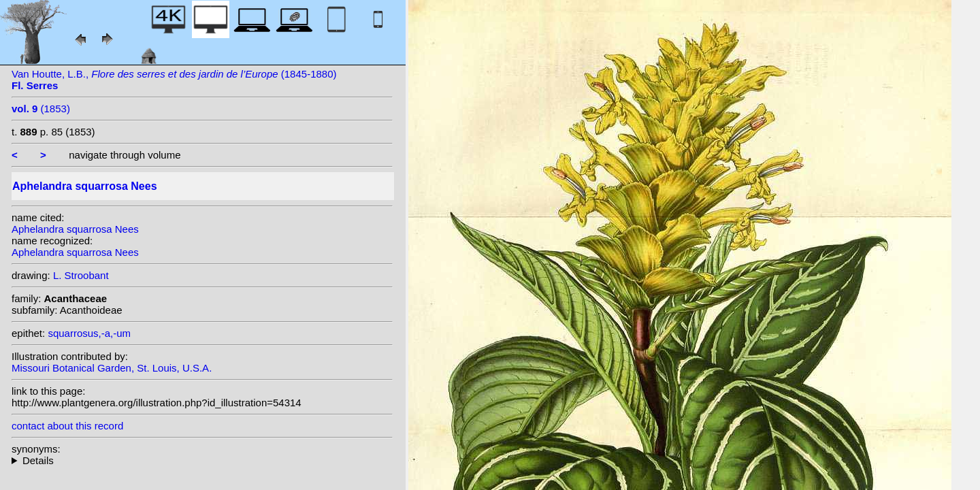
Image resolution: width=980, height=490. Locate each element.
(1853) (41, 109)
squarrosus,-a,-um (89, 333)
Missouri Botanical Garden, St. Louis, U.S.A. (112, 368)
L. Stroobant (81, 275)
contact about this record (67, 426)
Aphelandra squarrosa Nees (75, 229)
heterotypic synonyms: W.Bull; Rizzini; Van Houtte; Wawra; (202, 460)
